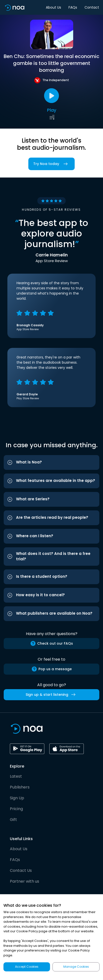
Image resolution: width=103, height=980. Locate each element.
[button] (51, 462)
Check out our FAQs (51, 643)
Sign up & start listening (51, 695)
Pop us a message (51, 669)
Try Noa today (51, 164)
